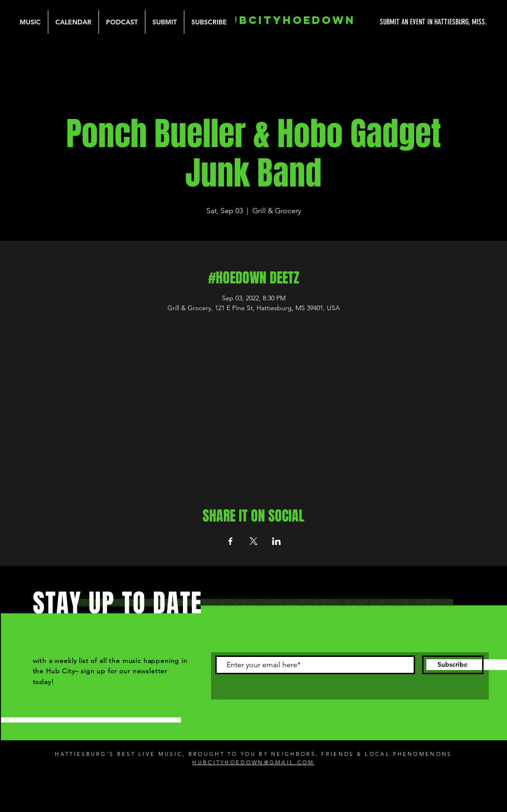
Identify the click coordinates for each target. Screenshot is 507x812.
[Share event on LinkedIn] (276, 541)
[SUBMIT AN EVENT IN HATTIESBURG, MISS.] (398, 22)
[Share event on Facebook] (231, 541)
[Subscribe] (453, 665)
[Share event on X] (253, 541)
